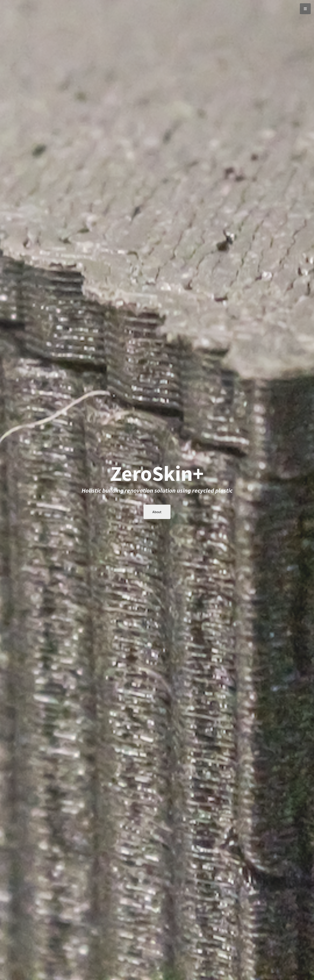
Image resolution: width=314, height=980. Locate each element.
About (157, 512)
